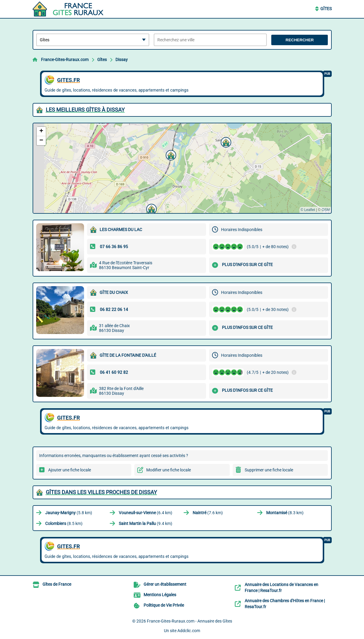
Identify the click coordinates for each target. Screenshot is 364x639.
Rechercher (300, 40)
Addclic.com (189, 631)
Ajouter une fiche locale (70, 470)
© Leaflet (308, 210)
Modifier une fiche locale (169, 470)
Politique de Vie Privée (164, 605)
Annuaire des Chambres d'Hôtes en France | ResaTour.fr (285, 604)
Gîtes (326, 9)
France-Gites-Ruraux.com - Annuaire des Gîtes (189, 621)
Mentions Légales (160, 595)
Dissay (122, 60)
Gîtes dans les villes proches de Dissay (101, 492)
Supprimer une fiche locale (269, 470)
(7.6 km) (208, 513)
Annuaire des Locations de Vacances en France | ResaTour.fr (281, 588)
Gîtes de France (57, 584)
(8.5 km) (64, 523)
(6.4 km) (146, 513)
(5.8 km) (69, 513)
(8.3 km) (285, 513)
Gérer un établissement (165, 584)
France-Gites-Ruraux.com (65, 60)
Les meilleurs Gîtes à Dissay (85, 110)
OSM (326, 210)
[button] (225, 142)
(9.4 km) (146, 523)
